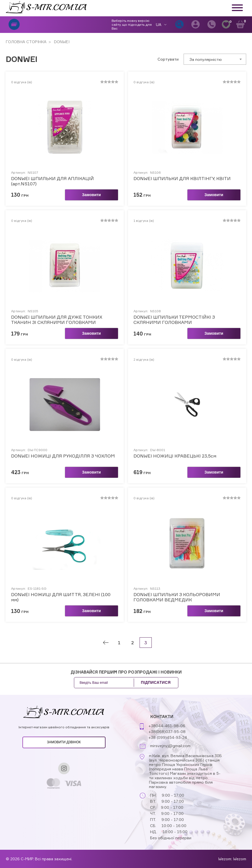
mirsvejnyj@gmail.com (170, 746)
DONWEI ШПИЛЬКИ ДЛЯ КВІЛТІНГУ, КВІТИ (182, 179)
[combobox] (215, 59)
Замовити (91, 195)
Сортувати (168, 59)
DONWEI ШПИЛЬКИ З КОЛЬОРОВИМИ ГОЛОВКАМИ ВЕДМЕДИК (177, 597)
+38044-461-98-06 (167, 726)
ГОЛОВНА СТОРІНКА (26, 42)
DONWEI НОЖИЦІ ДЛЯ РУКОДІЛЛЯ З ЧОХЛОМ (63, 456)
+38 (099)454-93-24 (168, 737)
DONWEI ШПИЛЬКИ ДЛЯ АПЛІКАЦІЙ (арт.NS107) (52, 181)
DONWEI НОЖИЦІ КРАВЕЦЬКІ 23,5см (175, 456)
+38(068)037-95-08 (167, 731)
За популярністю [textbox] (206, 59)
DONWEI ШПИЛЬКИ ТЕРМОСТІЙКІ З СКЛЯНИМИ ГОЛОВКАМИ (174, 320)
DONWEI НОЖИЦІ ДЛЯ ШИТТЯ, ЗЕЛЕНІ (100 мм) (61, 597)
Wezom (240, 859)
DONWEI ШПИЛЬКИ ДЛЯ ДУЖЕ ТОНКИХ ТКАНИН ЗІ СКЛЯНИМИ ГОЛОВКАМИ (57, 320)
